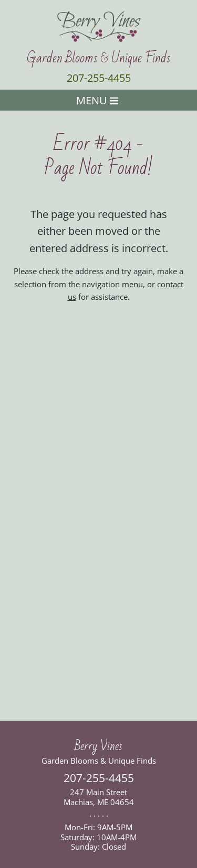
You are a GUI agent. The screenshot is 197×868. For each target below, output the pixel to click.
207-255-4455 (99, 78)
